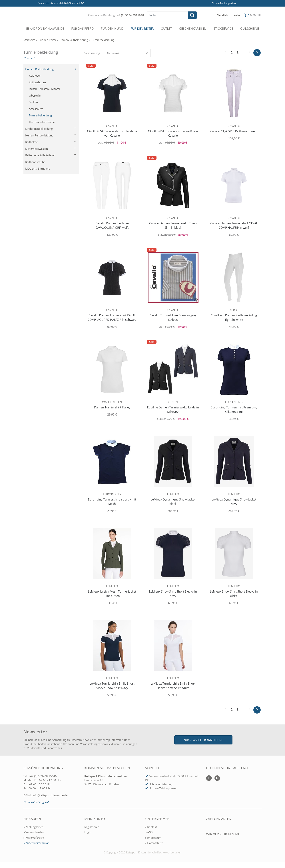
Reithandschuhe (35, 162)
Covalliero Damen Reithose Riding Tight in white (234, 317)
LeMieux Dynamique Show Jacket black (173, 502)
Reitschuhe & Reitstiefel (51, 155)
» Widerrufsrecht (34, 838)
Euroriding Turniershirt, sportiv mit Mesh (112, 502)
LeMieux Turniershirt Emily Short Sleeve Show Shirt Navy (112, 686)
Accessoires (36, 109)
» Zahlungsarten (33, 827)
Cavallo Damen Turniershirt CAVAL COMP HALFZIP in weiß (234, 225)
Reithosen (35, 76)
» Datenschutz (154, 843)
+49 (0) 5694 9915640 (130, 15)
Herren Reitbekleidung (51, 135)
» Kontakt (151, 827)
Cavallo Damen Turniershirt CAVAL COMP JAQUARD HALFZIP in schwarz (112, 317)
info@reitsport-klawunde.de (50, 795)
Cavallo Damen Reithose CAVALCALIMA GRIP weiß (112, 225)
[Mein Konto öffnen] (236, 15)
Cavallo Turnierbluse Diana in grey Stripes (173, 317)
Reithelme (51, 142)
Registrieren (92, 827)
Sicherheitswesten (51, 149)
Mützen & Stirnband (38, 168)
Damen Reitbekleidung (51, 69)
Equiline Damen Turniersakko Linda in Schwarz (173, 410)
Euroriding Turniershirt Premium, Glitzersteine (234, 410)
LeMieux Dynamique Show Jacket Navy (234, 502)
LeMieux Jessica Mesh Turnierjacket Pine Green (112, 594)
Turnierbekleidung (40, 115)
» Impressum (153, 838)
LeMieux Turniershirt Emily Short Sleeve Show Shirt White (173, 686)
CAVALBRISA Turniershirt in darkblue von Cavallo (112, 133)
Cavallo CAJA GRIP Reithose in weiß (234, 131)
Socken (33, 102)
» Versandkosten (34, 832)
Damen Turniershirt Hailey (112, 407)
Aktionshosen (37, 82)
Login (88, 832)
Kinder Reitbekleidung (51, 129)
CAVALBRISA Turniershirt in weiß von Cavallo (173, 133)
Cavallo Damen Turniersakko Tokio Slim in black (173, 225)
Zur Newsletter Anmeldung (203, 740)
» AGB (149, 832)
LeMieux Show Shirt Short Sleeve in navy (173, 594)
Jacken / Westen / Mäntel (44, 89)
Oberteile (35, 96)
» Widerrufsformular (36, 843)
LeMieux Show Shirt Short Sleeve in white (234, 594)
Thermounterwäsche (42, 122)
